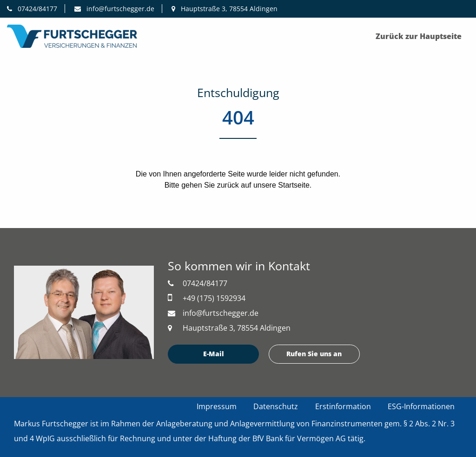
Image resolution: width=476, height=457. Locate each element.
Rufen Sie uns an (314, 354)
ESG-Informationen (421, 406)
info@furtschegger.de (114, 9)
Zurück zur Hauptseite (419, 36)
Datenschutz (276, 406)
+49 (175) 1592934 (207, 298)
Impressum (217, 406)
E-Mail (214, 354)
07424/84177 (32, 9)
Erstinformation (343, 406)
